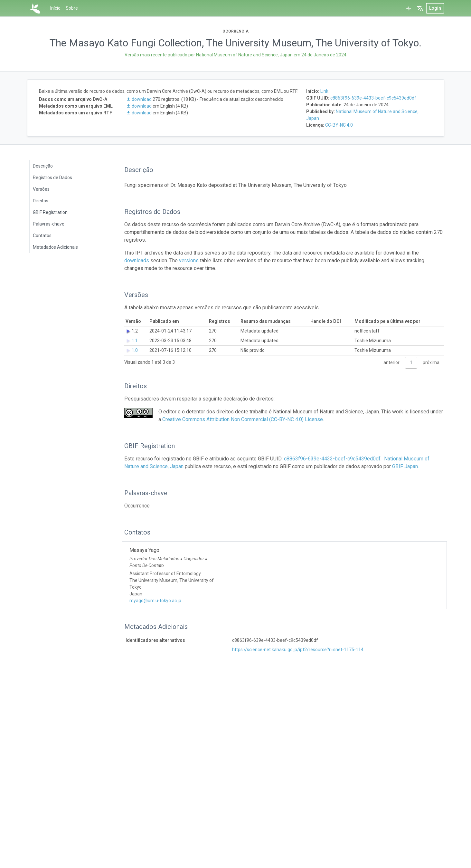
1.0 (135, 350)
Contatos (42, 236)
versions (189, 260)
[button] (420, 8)
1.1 (135, 341)
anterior (391, 362)
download (139, 99)
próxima (431, 362)
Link (324, 91)
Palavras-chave (49, 224)
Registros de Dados (52, 178)
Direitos (41, 201)
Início (55, 8)
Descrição (43, 166)
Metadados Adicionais (55, 247)
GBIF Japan (405, 466)
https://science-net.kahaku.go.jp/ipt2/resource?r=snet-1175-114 (298, 650)
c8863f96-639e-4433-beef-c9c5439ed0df (373, 98)
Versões (41, 189)
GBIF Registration (50, 212)
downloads (137, 260)
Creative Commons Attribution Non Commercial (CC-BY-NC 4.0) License (243, 419)
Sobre (72, 8)
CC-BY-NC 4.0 (339, 125)
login (435, 8)
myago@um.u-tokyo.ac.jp (155, 601)
